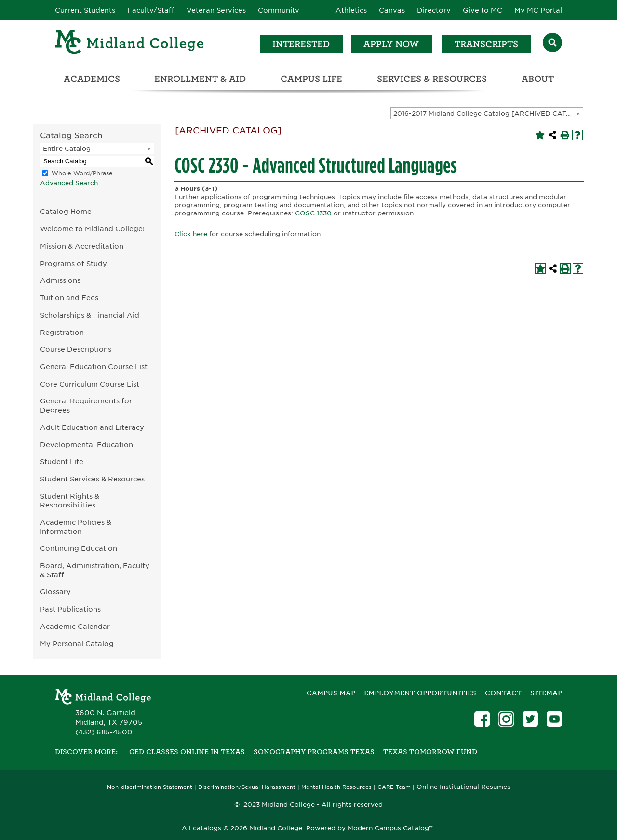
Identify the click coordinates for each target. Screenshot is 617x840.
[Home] (130, 44)
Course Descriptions (76, 349)
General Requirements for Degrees (86, 405)
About (538, 79)
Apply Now (391, 44)
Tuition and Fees (69, 298)
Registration (62, 332)
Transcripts (486, 44)
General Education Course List (94, 367)
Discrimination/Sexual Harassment (247, 787)
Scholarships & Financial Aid (90, 315)
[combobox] (487, 113)
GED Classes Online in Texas (187, 752)
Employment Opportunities (420, 693)
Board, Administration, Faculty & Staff (95, 570)
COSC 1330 (313, 213)
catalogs (207, 828)
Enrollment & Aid (200, 79)
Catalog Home (66, 211)
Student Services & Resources (92, 479)
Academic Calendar (75, 626)
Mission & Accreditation (82, 246)
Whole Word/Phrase (82, 173)
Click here (191, 234)
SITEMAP (546, 693)
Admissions (60, 280)
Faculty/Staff (151, 10)
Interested (301, 44)
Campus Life (311, 79)
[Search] (552, 44)
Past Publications (70, 609)
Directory (434, 10)
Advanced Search (69, 183)
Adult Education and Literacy (92, 427)
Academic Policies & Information (76, 527)
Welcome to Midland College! (92, 229)
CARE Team (394, 787)
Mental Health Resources (336, 787)
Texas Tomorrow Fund (430, 752)
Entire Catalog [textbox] (67, 149)
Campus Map (331, 693)
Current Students (85, 10)
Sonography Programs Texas (314, 752)
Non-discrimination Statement (150, 787)
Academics (92, 79)
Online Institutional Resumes (463, 787)
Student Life (62, 461)
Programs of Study (74, 263)
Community (279, 10)
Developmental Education (87, 445)
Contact (503, 693)
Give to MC (483, 10)
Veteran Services (216, 10)
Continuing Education (79, 548)
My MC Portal (538, 10)
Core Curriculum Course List (90, 384)
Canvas (392, 10)
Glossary (55, 592)
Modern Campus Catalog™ (390, 828)
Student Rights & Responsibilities (70, 501)
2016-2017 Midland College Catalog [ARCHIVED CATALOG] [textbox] (488, 113)
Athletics (351, 10)
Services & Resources (432, 79)
